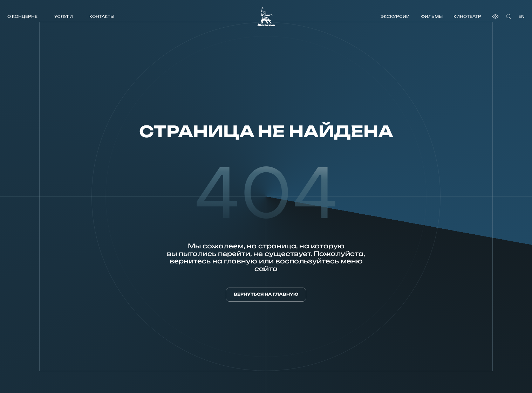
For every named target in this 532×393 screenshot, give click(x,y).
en (521, 16)
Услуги (64, 16)
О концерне (22, 16)
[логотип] (266, 16)
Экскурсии (395, 16)
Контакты (102, 16)
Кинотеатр (467, 16)
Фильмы (432, 16)
